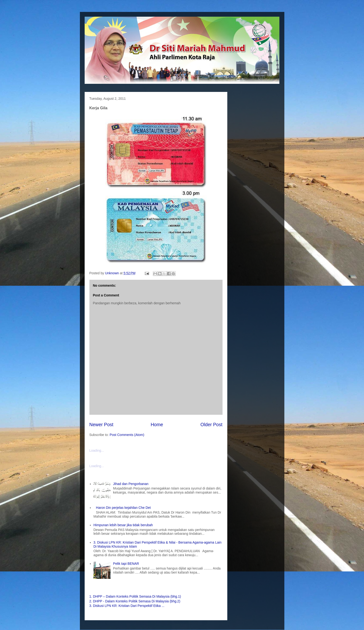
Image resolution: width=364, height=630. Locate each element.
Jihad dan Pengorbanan (131, 484)
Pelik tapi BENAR (126, 564)
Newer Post (101, 425)
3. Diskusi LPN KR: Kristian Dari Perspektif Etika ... (127, 606)
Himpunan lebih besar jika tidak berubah (123, 525)
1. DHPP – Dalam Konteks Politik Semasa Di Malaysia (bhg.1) (135, 596)
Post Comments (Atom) (127, 435)
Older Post (211, 425)
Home (157, 425)
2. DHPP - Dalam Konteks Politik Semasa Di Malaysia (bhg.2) (135, 601)
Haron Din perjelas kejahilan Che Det (123, 508)
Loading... (97, 450)
